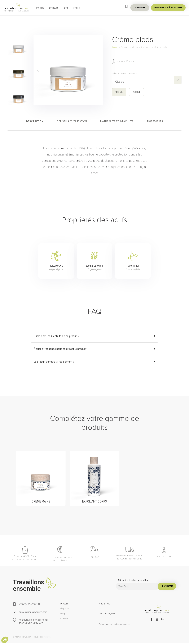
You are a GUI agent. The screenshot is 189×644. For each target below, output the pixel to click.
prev (38, 70)
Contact (77, 8)
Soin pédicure (147, 47)
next (99, 70)
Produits (40, 8)
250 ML (137, 92)
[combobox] (147, 80)
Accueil (115, 47)
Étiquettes (54, 8)
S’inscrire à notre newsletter (133, 581)
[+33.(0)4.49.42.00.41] (126, 6)
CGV (101, 609)
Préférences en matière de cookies (114, 625)
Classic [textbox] (120, 82)
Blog (66, 8)
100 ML (119, 92)
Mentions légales (107, 614)
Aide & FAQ (104, 604)
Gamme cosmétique (129, 47)
